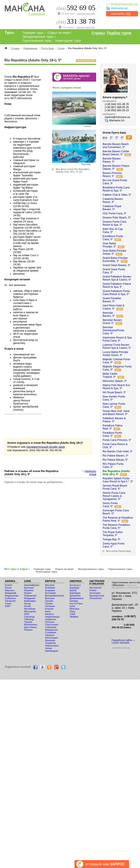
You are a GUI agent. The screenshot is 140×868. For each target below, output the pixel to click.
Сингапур (29, 617)
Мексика (74, 609)
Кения (8, 588)
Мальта (49, 614)
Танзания (10, 601)
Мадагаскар (12, 596)
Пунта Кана (47, 48)
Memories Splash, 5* (115, 381)
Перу (73, 611)
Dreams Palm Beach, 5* (117, 218)
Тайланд (29, 619)
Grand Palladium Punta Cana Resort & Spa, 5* (116, 293)
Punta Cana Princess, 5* (117, 440)
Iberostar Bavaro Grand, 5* (112, 322)
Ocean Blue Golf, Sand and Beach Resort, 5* (116, 413)
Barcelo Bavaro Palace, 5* (112, 160)
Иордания (30, 598)
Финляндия (52, 638)
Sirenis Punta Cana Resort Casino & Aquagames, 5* (114, 496)
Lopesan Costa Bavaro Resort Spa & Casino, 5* (117, 346)
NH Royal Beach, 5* (114, 392)
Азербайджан (32, 585)
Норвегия (51, 619)
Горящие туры (33, 33)
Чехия (49, 648)
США (73, 614)
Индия (28, 593)
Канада (74, 601)
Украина (50, 635)
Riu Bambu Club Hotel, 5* (118, 451)
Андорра (50, 590)
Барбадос (75, 593)
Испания (50, 606)
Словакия (51, 632)
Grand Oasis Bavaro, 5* (116, 265)
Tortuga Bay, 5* (111, 539)
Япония (28, 630)
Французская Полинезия (97, 597)
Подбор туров (119, 33)
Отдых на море (59, 33)
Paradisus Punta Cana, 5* (112, 434)
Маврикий (10, 593)
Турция (28, 622)
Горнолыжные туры (37, 41)
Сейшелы (10, 598)
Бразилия (75, 596)
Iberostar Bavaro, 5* (109, 314)
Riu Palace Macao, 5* (115, 460)
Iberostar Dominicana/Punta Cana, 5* (113, 330)
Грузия (49, 603)
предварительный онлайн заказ (46, 447)
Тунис (8, 603)
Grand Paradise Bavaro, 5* (112, 300)
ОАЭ (27, 614)
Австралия (95, 588)
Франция (50, 640)
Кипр (48, 611)
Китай (27, 606)
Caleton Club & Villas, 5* (117, 195)
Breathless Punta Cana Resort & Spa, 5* (116, 189)
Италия (49, 609)
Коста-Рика (76, 603)
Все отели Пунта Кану (119, 551)
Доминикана (30, 48)
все (105, 137)
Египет (9, 585)
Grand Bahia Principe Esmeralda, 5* (115, 260)
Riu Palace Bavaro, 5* (115, 456)
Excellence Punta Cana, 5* (113, 238)
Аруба (73, 590)
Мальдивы (30, 611)
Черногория (52, 646)
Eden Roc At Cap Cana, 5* (113, 231)
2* (111, 137)
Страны (98, 33)
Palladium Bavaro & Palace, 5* (114, 420)
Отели (61, 48)
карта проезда (86, 13)
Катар (27, 603)
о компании (37, 14)
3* (117, 137)
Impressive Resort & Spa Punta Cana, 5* (117, 339)
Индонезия (30, 596)
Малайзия (30, 609)
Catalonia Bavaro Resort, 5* (113, 200)
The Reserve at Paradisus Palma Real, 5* (118, 519)
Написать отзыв (91, 473)
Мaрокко (10, 590)
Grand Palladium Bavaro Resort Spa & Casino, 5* (117, 278)
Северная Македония (51, 628)
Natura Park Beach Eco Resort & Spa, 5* (116, 387)
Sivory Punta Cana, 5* (110, 505)
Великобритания (55, 596)
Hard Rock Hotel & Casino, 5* (113, 307)
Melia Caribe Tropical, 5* (110, 375)
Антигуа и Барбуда (75, 586)
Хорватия (51, 643)
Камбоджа (30, 601)
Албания (50, 588)
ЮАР (8, 606)
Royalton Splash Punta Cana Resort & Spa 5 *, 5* (118, 480)
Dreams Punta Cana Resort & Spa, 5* (114, 223)
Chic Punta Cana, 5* (114, 213)
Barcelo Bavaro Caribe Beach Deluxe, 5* (116, 153)
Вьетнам (29, 588)
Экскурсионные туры (38, 37)
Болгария (50, 593)
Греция (49, 601)
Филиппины (31, 625)
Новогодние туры (68, 41)
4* (122, 137)
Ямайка (74, 617)
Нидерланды (52, 617)
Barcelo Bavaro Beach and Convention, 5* (116, 146)
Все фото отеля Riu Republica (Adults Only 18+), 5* (73, 170)
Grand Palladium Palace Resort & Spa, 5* (117, 285)
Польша (50, 622)
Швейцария (52, 651)
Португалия (52, 625)
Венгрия (50, 598)
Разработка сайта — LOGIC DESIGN (123, 641)
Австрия (50, 585)
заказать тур (121, 13)
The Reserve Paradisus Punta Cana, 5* (116, 526)
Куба (72, 606)
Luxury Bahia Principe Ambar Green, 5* (115, 354)
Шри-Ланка (30, 627)
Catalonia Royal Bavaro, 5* (112, 208)
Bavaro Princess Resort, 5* (112, 175)
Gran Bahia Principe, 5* (109, 245)
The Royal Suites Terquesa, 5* (113, 534)
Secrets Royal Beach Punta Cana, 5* (115, 487)
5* (129, 137)
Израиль (29, 590)
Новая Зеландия (95, 592)
